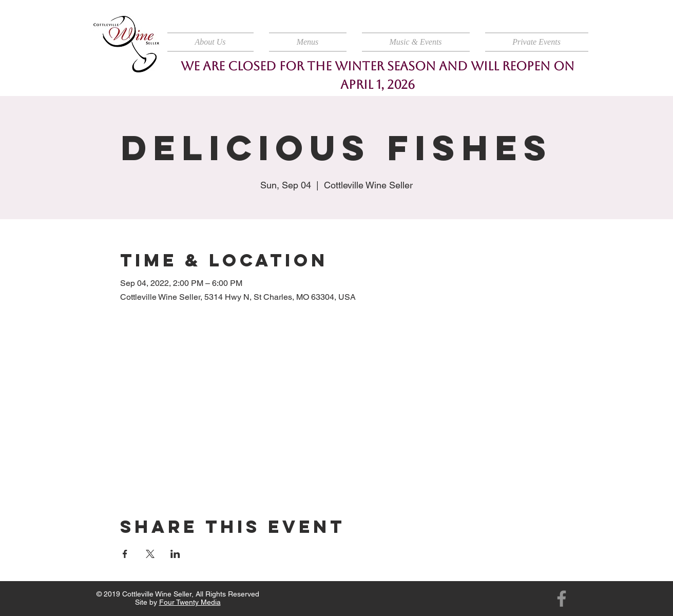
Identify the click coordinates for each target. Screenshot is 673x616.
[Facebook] (562, 599)
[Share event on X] (150, 554)
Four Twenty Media (190, 602)
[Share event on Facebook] (125, 554)
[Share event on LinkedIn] (175, 554)
